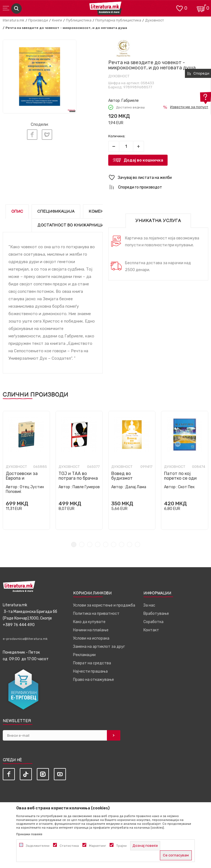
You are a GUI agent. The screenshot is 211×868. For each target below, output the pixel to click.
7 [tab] (122, 544)
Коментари (102, 211)
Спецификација (56, 211)
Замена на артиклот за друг (99, 647)
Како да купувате (89, 622)
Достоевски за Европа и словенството (22, 478)
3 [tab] (90, 544)
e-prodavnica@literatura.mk (25, 639)
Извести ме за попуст (189, 107)
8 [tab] (130, 544)
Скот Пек (186, 487)
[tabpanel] (26, 470)
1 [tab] (74, 544)
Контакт (151, 630)
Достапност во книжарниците (73, 225)
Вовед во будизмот (122, 476)
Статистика (69, 846)
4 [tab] (98, 544)
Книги (57, 20)
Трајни (121, 846)
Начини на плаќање (91, 630)
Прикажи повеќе (29, 834)
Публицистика (79, 20)
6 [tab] (114, 544)
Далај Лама (136, 487)
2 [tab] (82, 544)
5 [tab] (106, 544)
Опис (17, 211)
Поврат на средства (92, 663)
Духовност (155, 20)
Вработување (156, 614)
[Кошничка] (201, 8)
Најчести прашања (90, 671)
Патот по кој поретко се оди (180, 476)
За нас (149, 605)
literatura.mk (14, 20)
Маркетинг (98, 846)
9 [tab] (138, 544)
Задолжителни (38, 846)
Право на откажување (94, 680)
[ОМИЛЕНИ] (179, 8)
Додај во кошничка (143, 160)
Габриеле (130, 101)
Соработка (153, 622)
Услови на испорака (91, 638)
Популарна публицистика (118, 20)
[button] (158, 178)
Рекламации (84, 655)
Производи (38, 20)
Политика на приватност (96, 614)
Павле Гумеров (86, 487)
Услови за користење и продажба (104, 605)
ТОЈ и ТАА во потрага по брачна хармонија (78, 478)
